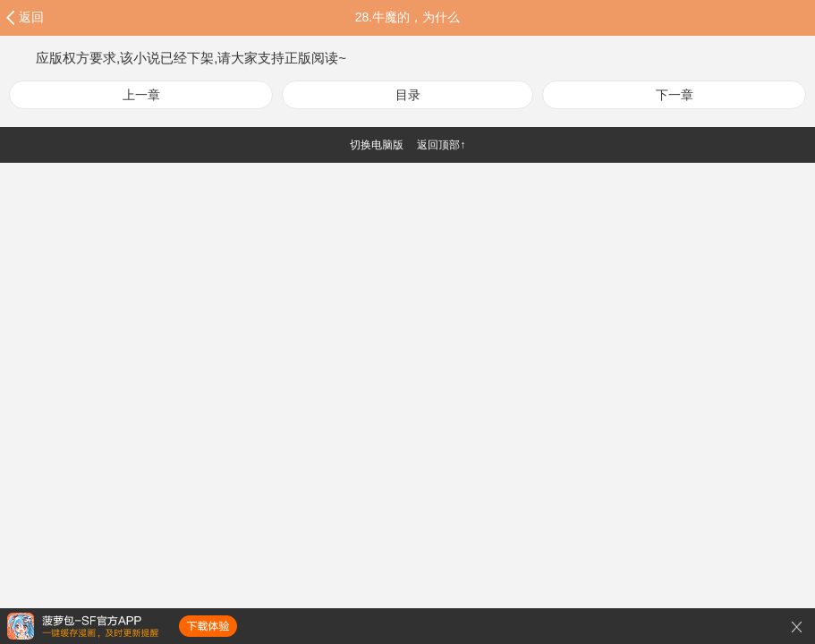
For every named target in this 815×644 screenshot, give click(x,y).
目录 (408, 95)
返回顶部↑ (441, 145)
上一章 (141, 95)
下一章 (675, 95)
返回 (31, 17)
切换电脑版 (377, 145)
